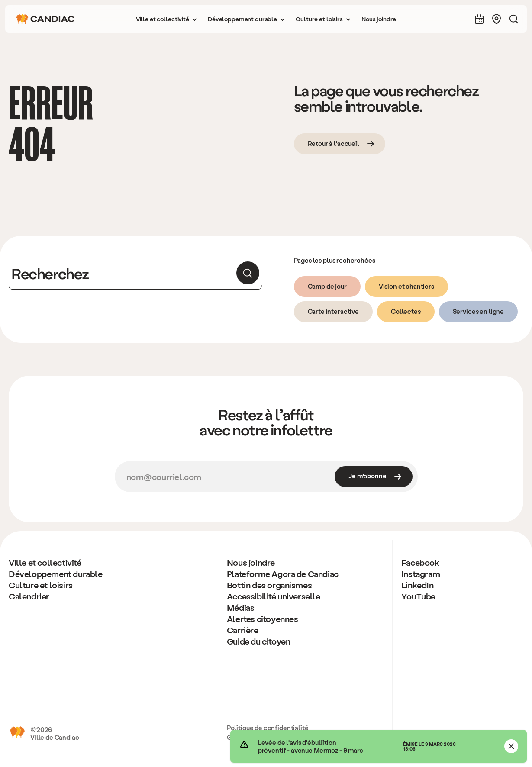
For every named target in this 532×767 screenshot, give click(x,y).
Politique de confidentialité (268, 728)
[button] (167, 19)
